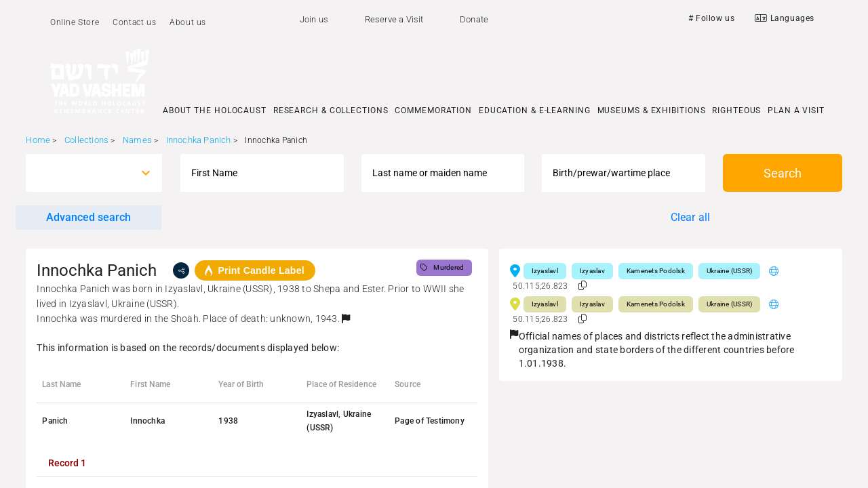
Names (137, 140)
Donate (474, 19)
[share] (181, 270)
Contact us (134, 22)
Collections (86, 140)
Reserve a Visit (394, 19)
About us (188, 22)
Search (783, 173)
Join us (314, 19)
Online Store (75, 22)
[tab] (67, 463)
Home (38, 140)
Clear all (691, 217)
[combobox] (82, 173)
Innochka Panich (199, 140)
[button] (346, 319)
